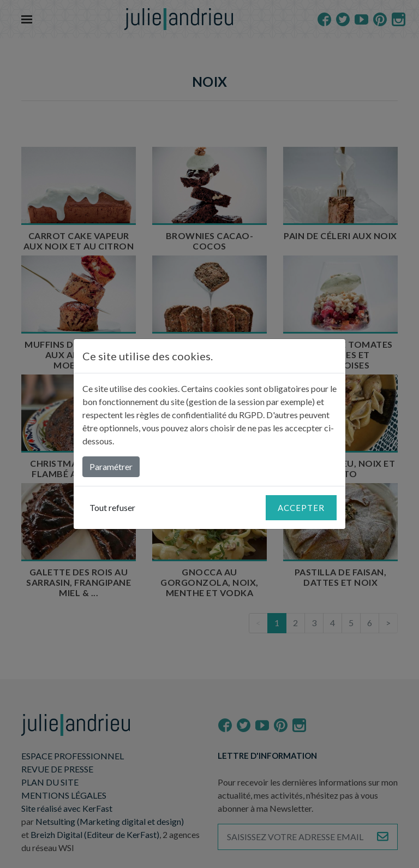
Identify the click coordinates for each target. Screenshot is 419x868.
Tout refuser (112, 507)
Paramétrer (111, 466)
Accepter (301, 508)
